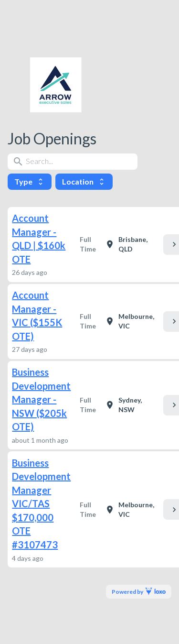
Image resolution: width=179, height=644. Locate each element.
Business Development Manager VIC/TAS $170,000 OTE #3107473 (41, 504)
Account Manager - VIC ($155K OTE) (37, 316)
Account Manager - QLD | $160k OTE (39, 239)
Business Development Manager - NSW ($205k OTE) (41, 399)
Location (84, 181)
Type (30, 181)
